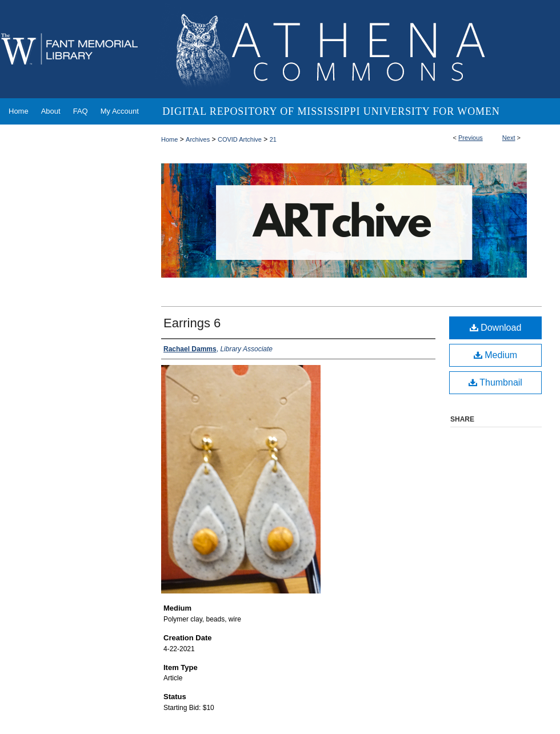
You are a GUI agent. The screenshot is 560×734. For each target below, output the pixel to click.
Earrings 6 (192, 323)
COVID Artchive (240, 139)
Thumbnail (495, 382)
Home (169, 139)
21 (273, 139)
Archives (198, 139)
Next (509, 138)
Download (496, 328)
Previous (471, 138)
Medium (495, 355)
